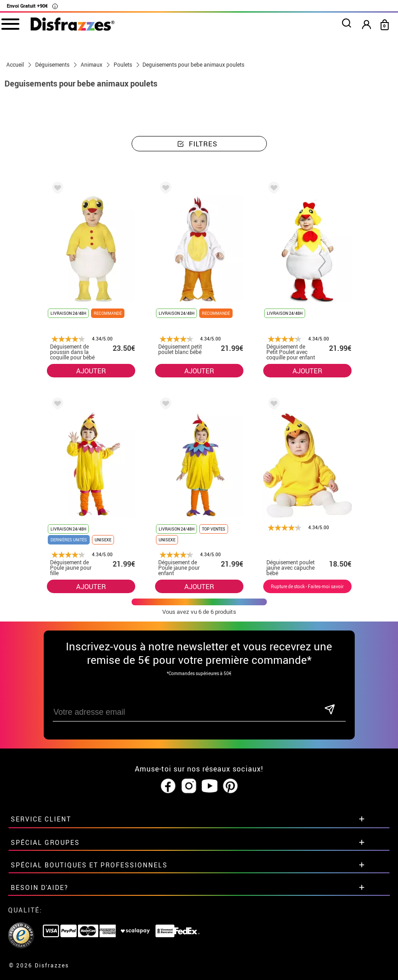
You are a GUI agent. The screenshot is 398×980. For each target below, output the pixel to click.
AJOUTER (91, 371)
